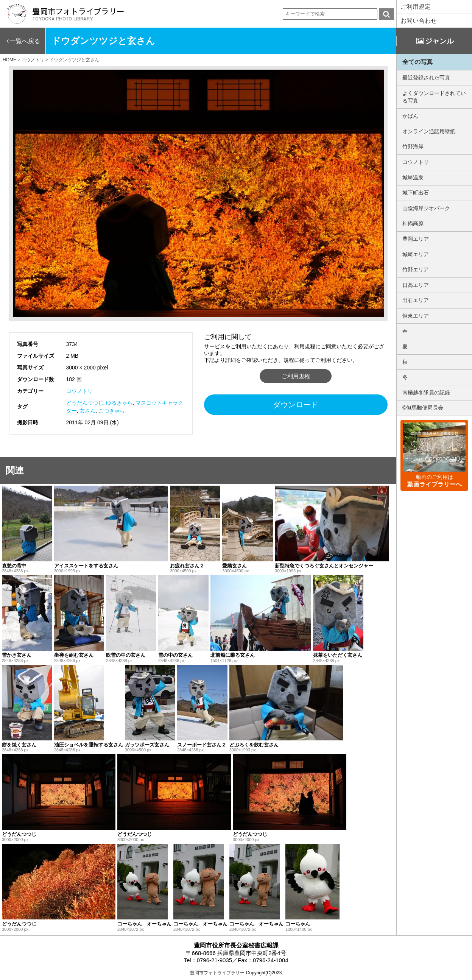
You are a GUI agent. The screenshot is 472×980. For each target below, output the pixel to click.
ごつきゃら (112, 411)
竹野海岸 (413, 146)
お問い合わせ (419, 21)
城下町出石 (416, 193)
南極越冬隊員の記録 (426, 393)
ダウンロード (296, 405)
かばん (410, 116)
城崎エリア (416, 254)
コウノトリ (79, 391)
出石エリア (416, 300)
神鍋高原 (413, 223)
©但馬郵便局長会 (423, 408)
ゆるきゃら (119, 403)
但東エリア (416, 316)
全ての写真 (417, 62)
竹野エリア (416, 270)
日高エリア (416, 285)
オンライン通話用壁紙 (429, 131)
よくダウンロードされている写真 (434, 97)
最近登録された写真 (426, 78)
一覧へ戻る (25, 41)
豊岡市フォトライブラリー (217, 973)
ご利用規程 (296, 376)
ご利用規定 (416, 7)
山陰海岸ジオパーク (426, 208)
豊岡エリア (416, 239)
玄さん (87, 411)
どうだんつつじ (85, 403)
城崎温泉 (413, 178)
